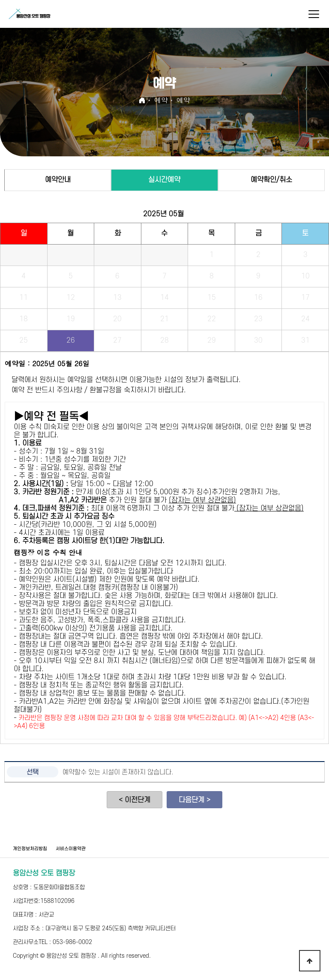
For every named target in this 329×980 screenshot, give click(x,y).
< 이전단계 (135, 800)
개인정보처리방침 (30, 849)
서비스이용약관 (71, 849)
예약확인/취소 (271, 180)
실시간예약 (164, 180)
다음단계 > (194, 800)
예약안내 (58, 180)
